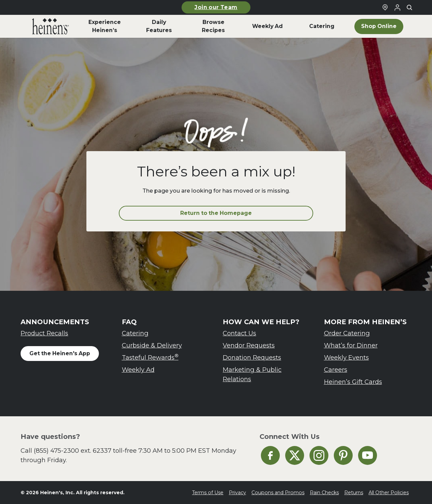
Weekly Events (346, 357)
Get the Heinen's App (60, 353)
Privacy (237, 493)
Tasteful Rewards (150, 357)
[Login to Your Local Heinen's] (397, 7)
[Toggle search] (409, 7)
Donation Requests (252, 357)
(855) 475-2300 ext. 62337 (73, 451)
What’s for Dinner (351, 345)
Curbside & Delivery (152, 345)
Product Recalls (44, 333)
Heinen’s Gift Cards (353, 382)
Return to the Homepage (216, 213)
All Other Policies (389, 493)
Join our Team (216, 7)
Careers (336, 370)
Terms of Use (208, 493)
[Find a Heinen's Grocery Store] (385, 7)
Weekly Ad (138, 370)
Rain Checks (324, 493)
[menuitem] (50, 26)
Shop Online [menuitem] (379, 26)
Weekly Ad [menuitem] (267, 26)
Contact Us (239, 333)
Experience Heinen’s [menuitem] (105, 26)
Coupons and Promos (278, 493)
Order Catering (347, 333)
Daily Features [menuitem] (159, 26)
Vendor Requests (249, 345)
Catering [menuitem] (322, 26)
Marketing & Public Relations (252, 374)
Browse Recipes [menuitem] (213, 26)
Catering (135, 333)
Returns (354, 493)
